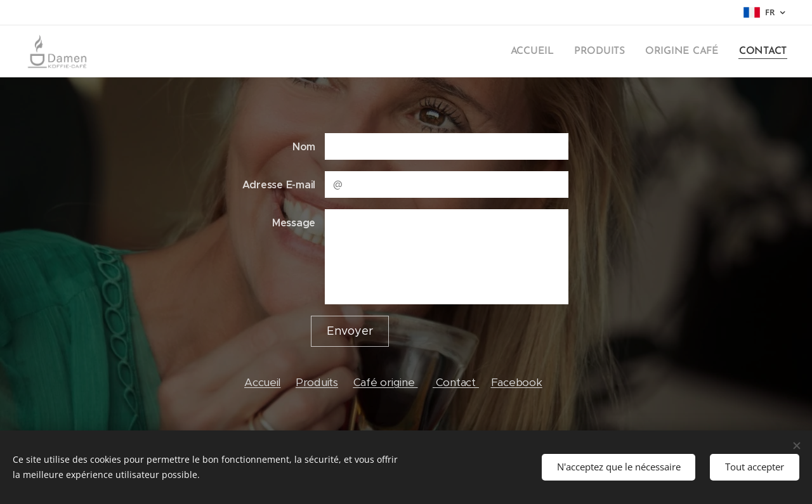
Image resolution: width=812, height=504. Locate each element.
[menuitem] (543, 51)
